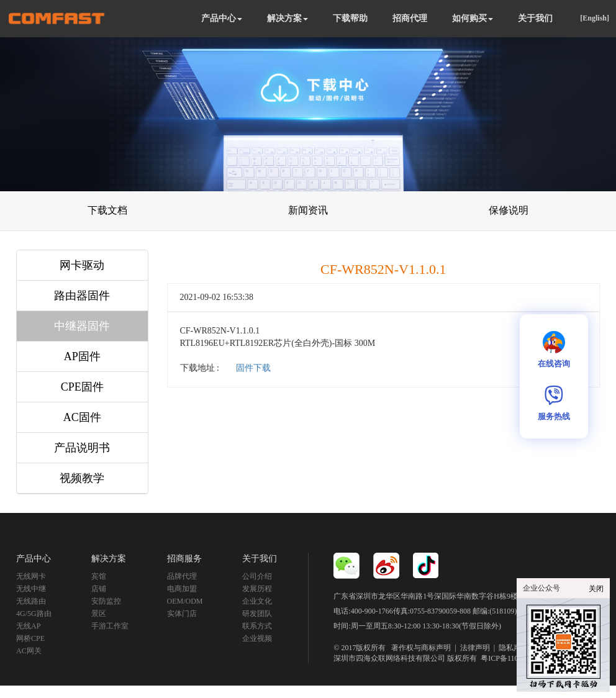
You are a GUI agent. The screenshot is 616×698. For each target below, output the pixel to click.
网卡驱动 (82, 265)
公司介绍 (257, 576)
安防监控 (106, 601)
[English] (595, 18)
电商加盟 (182, 589)
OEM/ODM (185, 601)
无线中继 (31, 589)
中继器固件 (82, 326)
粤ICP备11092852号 (512, 658)
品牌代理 (182, 576)
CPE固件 (82, 387)
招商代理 (410, 18)
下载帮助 (350, 18)
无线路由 (31, 601)
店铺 (99, 589)
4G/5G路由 (34, 614)
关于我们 (535, 18)
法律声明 (475, 648)
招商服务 (184, 559)
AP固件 (82, 356)
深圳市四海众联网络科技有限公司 (389, 658)
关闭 (596, 589)
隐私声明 (514, 648)
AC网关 (29, 651)
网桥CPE (30, 638)
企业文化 (257, 601)
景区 (99, 614)
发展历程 (257, 589)
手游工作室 (110, 626)
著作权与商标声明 (421, 648)
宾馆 (99, 576)
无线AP (28, 626)
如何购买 (473, 18)
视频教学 (82, 478)
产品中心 (222, 18)
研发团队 (257, 614)
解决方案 (288, 18)
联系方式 (257, 626)
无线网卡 (31, 576)
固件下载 (253, 368)
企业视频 (257, 638)
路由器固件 (82, 296)
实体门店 (182, 614)
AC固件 (82, 417)
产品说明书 (82, 448)
